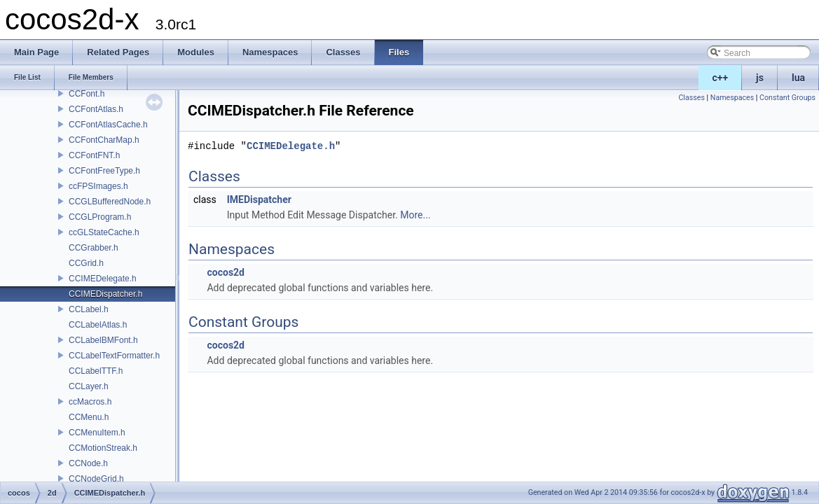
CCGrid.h (86, 263)
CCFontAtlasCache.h (108, 125)
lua (798, 78)
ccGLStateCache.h (104, 232)
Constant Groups (787, 98)
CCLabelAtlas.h (98, 325)
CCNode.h (88, 463)
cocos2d (226, 272)
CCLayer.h (89, 386)
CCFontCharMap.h (104, 140)
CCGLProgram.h (100, 217)
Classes (691, 98)
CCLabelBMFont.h (103, 340)
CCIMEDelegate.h (103, 279)
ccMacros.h (90, 402)
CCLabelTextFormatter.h (114, 356)
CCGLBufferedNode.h (110, 202)
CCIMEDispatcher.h (105, 294)
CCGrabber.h (94, 248)
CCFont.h (87, 94)
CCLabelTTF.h (96, 371)
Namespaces (732, 98)
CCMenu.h (89, 417)
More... (415, 215)
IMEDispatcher (259, 199)
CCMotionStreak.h (103, 448)
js (760, 78)
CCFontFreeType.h (104, 171)
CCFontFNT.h (94, 155)
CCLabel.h (89, 309)
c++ (721, 78)
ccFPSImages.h (98, 186)
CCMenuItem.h (97, 433)
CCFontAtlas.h (96, 109)
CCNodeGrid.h (96, 479)
